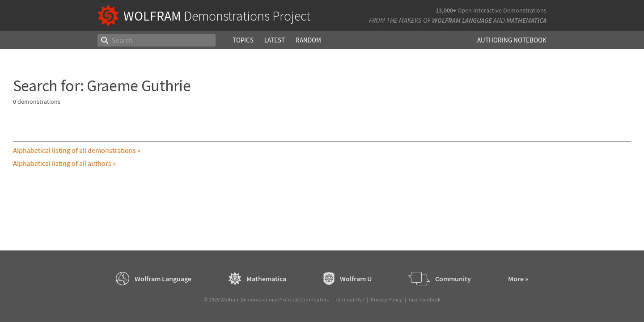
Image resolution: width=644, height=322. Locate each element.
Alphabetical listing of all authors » (64, 163)
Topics (243, 40)
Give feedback (425, 299)
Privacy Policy (386, 299)
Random (308, 40)
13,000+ (446, 10)
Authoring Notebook (512, 40)
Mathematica (526, 20)
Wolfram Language (462, 20)
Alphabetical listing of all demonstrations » (77, 150)
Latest (275, 40)
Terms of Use (350, 299)
